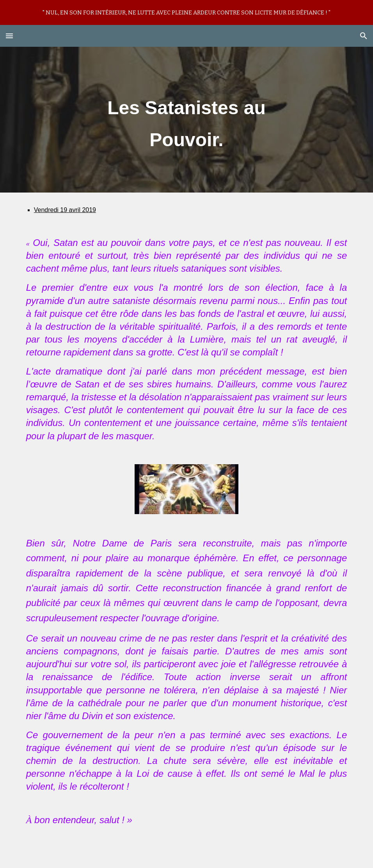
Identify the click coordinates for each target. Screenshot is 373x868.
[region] (186, 12)
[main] (186, 120)
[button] (9, 36)
